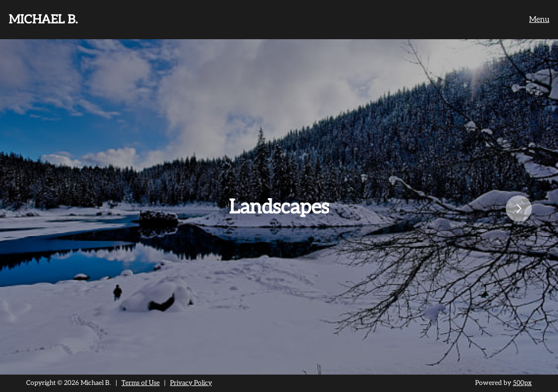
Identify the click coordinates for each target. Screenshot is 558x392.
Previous (5, 209)
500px (522, 383)
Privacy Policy (191, 383)
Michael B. (43, 20)
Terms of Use (141, 383)
